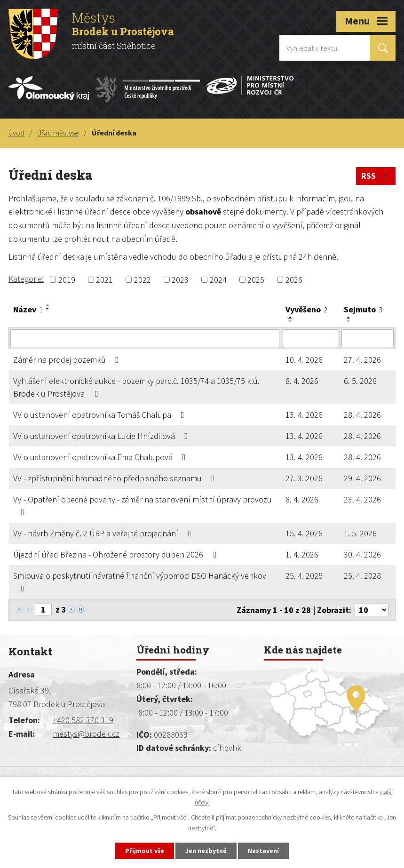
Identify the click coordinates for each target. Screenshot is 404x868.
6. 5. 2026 (360, 381)
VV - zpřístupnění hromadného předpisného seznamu (116, 478)
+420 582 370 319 (83, 720)
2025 (256, 280)
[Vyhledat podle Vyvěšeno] (310, 338)
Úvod (16, 133)
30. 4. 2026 (362, 554)
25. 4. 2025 (304, 576)
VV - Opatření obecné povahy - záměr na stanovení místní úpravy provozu (143, 505)
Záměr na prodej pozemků (68, 360)
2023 (180, 280)
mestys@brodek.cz (86, 734)
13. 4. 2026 (304, 415)
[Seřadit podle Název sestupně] (48, 309)
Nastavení (263, 851)
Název (28, 309)
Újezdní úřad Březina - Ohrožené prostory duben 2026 (117, 554)
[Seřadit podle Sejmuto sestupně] (349, 321)
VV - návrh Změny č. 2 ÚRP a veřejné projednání (104, 533)
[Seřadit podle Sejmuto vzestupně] (349, 318)
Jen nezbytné (206, 851)
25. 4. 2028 (362, 576)
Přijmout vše (145, 851)
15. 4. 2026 (304, 533)
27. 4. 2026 (362, 360)
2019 (67, 280)
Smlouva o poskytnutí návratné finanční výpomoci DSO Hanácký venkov (140, 581)
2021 (104, 280)
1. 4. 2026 (302, 554)
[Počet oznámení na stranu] (372, 610)
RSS (376, 176)
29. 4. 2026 (362, 478)
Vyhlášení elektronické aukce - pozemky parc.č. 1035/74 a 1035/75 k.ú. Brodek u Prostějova (136, 387)
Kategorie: (26, 279)
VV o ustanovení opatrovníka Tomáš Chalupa (101, 415)
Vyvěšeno (306, 309)
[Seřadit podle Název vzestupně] (48, 305)
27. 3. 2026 (304, 478)
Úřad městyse (58, 133)
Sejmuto (363, 309)
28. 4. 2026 (362, 415)
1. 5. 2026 (360, 533)
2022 (143, 280)
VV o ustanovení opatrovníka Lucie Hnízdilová (103, 436)
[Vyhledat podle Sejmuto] (368, 338)
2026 (294, 280)
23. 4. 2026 (362, 499)
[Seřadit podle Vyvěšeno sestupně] (291, 321)
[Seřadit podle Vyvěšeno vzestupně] (291, 318)
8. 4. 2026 (302, 381)
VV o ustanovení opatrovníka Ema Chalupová (101, 457)
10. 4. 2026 (304, 360)
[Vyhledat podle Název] (145, 338)
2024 (218, 280)
